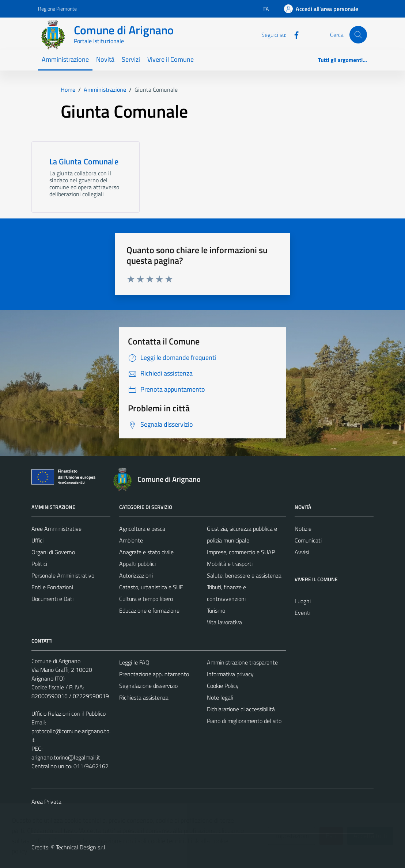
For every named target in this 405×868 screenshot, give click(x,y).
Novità (105, 59)
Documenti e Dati (52, 599)
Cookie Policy (223, 686)
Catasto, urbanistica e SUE (151, 587)
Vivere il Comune (171, 59)
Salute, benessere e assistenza (244, 575)
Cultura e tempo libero (146, 599)
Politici (39, 564)
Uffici (37, 540)
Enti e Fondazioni (52, 587)
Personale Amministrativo (63, 575)
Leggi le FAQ (134, 662)
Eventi (302, 613)
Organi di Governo (53, 552)
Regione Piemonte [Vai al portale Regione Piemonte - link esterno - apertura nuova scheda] (57, 9)
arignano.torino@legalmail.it (66, 757)
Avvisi (302, 552)
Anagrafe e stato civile (146, 552)
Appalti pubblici (137, 564)
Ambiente (131, 540)
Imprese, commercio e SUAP (241, 552)
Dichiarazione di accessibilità (241, 709)
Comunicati (308, 540)
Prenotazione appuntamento (154, 674)
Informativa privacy (230, 674)
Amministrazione (65, 59)
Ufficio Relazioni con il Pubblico (69, 713)
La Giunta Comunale (84, 161)
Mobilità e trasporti (230, 564)
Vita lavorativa (224, 622)
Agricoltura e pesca (142, 529)
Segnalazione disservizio (148, 686)
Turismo (216, 610)
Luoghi (303, 601)
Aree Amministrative (56, 529)
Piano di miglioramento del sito (244, 721)
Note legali (220, 697)
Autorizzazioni (136, 575)
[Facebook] (294, 34)
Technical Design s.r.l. (81, 847)
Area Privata (46, 802)
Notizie (303, 529)
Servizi (131, 59)
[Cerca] (358, 35)
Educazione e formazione (149, 610)
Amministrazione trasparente (242, 662)
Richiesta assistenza (144, 697)
